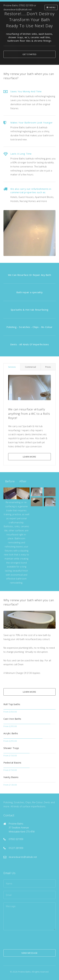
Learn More (29, 457)
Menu (52, 7)
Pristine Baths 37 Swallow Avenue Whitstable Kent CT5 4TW (22, 828)
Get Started (29, 54)
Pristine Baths (11, 5)
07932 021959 (26, 5)
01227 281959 (16, 848)
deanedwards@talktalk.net (18, 9)
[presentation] (27, 940)
